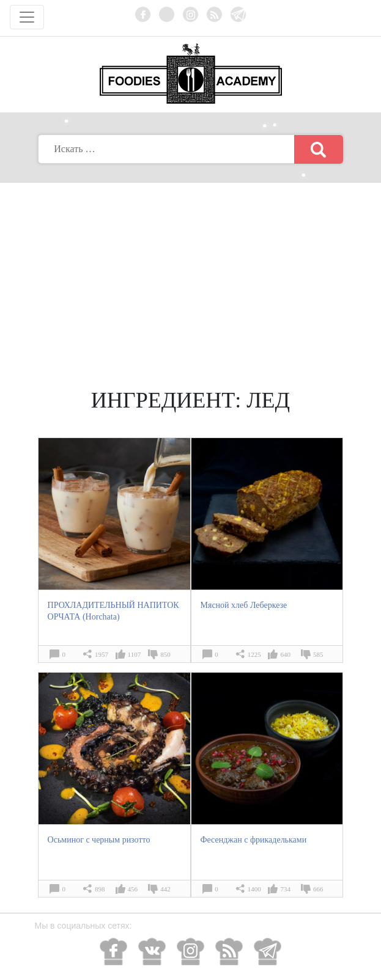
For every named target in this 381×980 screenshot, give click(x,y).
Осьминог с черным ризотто (99, 840)
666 (318, 889)
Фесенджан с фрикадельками (254, 840)
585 (318, 654)
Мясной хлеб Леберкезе (244, 605)
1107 (135, 654)
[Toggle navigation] (27, 17)
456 (133, 889)
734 (285, 889)
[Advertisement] (191, 274)
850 (165, 654)
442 (165, 889)
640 (285, 654)
